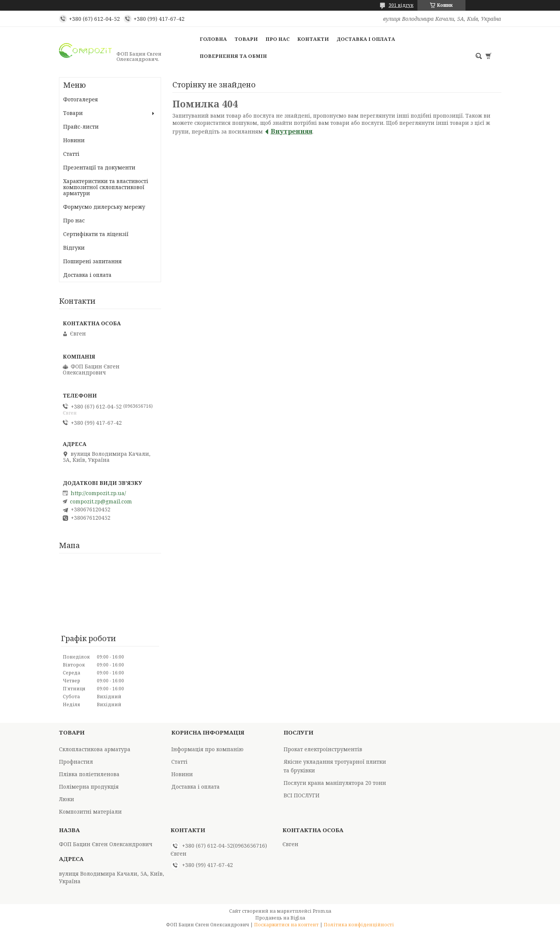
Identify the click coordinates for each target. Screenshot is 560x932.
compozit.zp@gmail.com (101, 502)
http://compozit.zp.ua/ (98, 493)
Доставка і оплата (366, 39)
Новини (74, 140)
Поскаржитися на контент (286, 925)
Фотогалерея (81, 99)
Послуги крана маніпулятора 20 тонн (335, 783)
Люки (67, 799)
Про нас (278, 39)
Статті (71, 154)
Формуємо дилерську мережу (104, 207)
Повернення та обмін (233, 56)
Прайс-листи (81, 127)
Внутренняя (292, 131)
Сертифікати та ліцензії (96, 234)
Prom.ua (322, 911)
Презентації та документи (99, 167)
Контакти (313, 39)
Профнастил (76, 762)
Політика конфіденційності (359, 925)
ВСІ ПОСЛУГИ (302, 795)
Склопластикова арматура (95, 749)
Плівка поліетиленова (89, 774)
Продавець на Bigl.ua (280, 918)
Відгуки (74, 248)
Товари (246, 39)
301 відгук (401, 5)
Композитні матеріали (90, 812)
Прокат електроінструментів (323, 749)
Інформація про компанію (207, 749)
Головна (213, 39)
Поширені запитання (92, 261)
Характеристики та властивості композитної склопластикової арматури (106, 187)
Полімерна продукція (89, 787)
